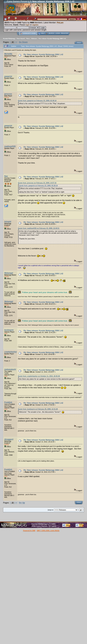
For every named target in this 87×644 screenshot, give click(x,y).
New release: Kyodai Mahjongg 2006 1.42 (52, 39)
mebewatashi (10, 369)
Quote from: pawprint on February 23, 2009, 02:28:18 (37, 101)
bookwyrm (9, 330)
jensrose (8, 94)
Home (11, 19)
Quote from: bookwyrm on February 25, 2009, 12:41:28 (38, 409)
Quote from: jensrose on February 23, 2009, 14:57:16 (37, 183)
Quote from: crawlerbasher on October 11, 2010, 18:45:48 (39, 376)
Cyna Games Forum (17, 1)
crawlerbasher (11, 352)
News (28, 39)
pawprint (8, 76)
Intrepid (8, 222)
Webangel (9, 273)
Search (51, 33)
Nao (6, 176)
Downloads (20, 19)
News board (21, 39)
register (35, 25)
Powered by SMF (29, 531)
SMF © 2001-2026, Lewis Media (48, 531)
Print (79, 43)
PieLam (60, 23)
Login (58, 33)
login (28, 25)
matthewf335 (10, 146)
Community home (29, 33)
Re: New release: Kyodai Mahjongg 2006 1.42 (43, 55)
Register (65, 33)
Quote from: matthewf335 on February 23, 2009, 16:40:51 (39, 228)
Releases (34, 39)
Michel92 (8, 54)
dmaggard (9, 439)
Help (43, 33)
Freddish (8, 402)
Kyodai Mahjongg (9, 39)
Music (30, 19)
